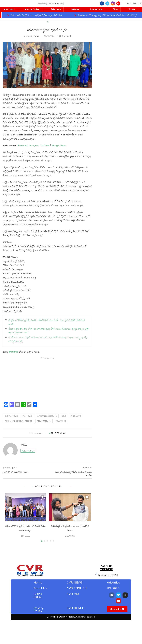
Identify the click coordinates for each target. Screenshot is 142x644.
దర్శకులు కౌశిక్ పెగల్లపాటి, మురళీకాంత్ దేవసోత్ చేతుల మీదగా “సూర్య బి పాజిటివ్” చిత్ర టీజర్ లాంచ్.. (47, 322)
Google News (59, 145)
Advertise (113, 582)
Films (115, 9)
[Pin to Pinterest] (61, 433)
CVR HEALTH (76, 608)
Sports (132, 9)
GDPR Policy (38, 595)
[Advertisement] (48, 380)
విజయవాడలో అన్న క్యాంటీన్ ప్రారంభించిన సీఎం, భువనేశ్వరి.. (63, 15)
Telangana (56, 9)
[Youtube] (118, 3)
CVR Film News (11, 416)
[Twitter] (107, 3)
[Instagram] (113, 3)
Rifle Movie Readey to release (19, 421)
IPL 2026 (113, 588)
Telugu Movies (44, 421)
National (75, 9)
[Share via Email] (64, 433)
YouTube (45, 145)
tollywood (61, 421)
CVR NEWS (75, 582)
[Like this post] (52, 433)
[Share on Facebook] (55, 433)
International (96, 9)
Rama (37, 36)
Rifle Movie (76, 416)
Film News (27, 416)
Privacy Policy (39, 609)
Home (38, 582)
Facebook (23, 145)
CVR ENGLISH (77, 588)
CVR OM (73, 594)
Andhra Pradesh (33, 9)
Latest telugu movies (47, 416)
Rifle (64, 416)
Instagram (34, 145)
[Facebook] (102, 3)
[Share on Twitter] (58, 433)
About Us (40, 588)
